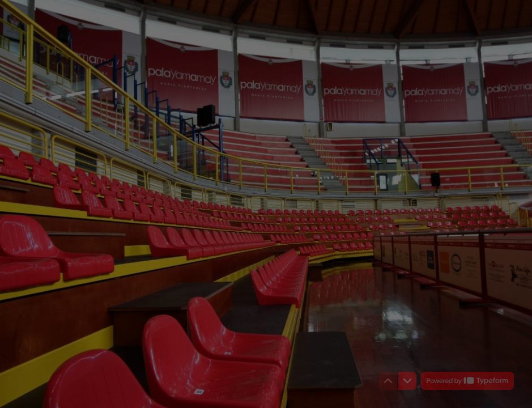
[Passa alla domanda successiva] (407, 381)
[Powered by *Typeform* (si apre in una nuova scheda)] (467, 381)
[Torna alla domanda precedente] (388, 381)
